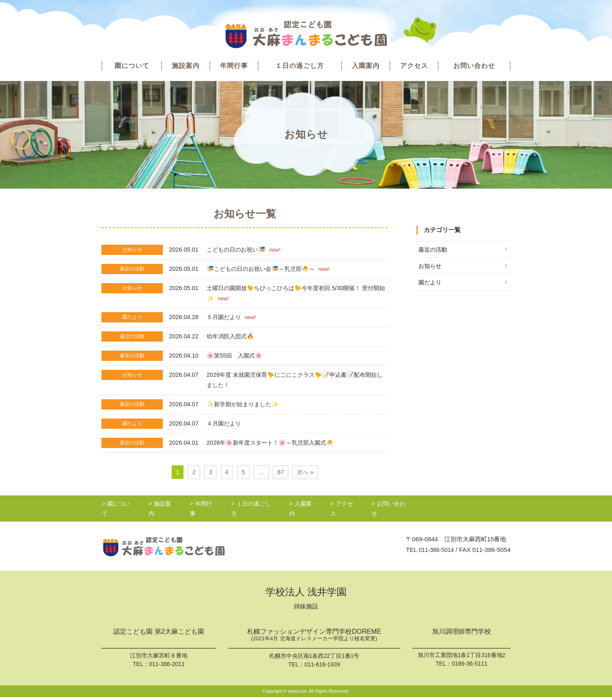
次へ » (306, 477)
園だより (431, 283)
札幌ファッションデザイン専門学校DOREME (314, 638)
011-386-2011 (167, 666)
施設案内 (186, 66)
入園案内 (366, 66)
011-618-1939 (322, 667)
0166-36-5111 (469, 666)
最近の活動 (434, 250)
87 (280, 477)
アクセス (414, 66)
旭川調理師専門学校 (461, 634)
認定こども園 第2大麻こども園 (159, 634)
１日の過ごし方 (300, 66)
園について (132, 66)
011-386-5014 (435, 552)
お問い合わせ (474, 66)
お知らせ (431, 267)
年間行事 (234, 66)
